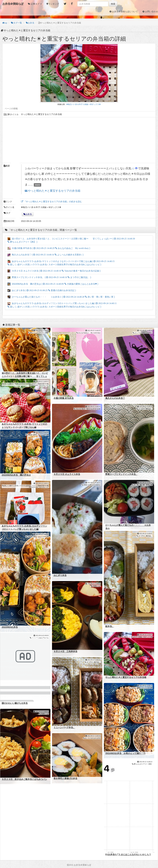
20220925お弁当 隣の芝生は (16, 475)
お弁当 (29, 214)
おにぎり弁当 (60, 575)
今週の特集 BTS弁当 (64, 398)
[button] (35, 4)
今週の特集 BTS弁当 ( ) (49, 248)
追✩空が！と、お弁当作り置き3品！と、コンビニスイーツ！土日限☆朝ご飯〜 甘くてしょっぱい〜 (25, 376)
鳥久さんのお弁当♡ (115, 398)
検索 (113, 4)
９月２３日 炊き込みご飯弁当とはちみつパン (24, 779)
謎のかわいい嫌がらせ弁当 (15, 703)
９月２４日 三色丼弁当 (65, 651)
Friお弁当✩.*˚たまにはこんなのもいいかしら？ (128, 854)
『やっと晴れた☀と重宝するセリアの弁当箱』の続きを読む (53, 202)
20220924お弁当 (10, 627)
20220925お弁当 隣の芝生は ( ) (53, 284)
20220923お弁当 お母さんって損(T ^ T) (125, 753)
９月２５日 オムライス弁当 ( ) (54, 271)
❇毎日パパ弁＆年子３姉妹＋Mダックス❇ (83, 104)
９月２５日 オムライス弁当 (67, 474)
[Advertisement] (79, 140)
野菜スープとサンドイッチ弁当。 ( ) (49, 277)
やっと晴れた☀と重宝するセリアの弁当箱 (54, 191)
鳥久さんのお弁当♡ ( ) (45, 255)
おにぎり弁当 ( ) (42, 290)
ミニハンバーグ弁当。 (64, 727)
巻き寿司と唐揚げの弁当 (65, 778)
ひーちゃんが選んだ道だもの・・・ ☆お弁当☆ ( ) (61, 297)
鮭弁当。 (110, 626)
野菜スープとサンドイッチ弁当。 (122, 474)
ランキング (54, 4)
